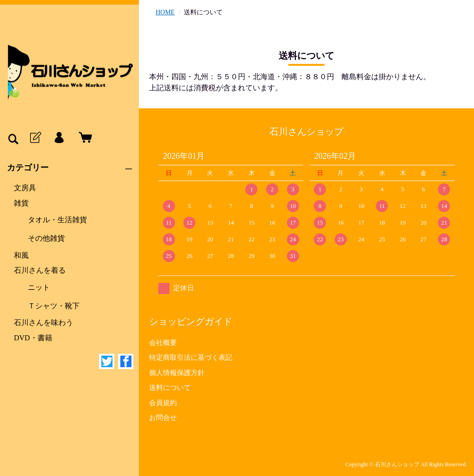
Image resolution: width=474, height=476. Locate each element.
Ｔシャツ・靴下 (54, 306)
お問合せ (163, 418)
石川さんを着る (40, 270)
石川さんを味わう (44, 323)
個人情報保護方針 (177, 373)
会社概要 (163, 343)
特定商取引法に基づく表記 (191, 357)
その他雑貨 (46, 238)
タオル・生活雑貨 (57, 220)
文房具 (25, 188)
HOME (165, 12)
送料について (170, 388)
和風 (21, 255)
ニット (39, 287)
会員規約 (163, 403)
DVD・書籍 (33, 338)
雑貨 (21, 203)
